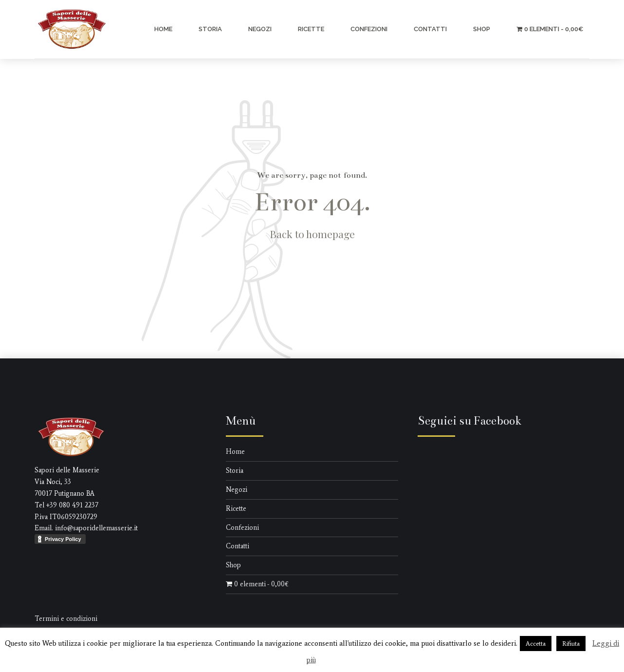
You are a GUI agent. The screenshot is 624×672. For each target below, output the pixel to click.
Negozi (260, 29)
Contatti (430, 29)
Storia (210, 29)
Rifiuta (571, 644)
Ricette (311, 29)
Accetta (536, 644)
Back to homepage (312, 234)
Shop (482, 29)
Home (163, 29)
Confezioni (369, 29)
